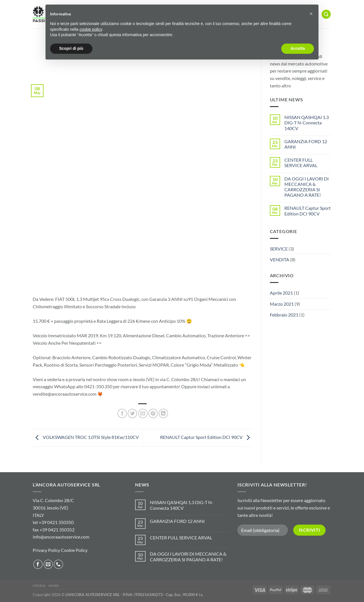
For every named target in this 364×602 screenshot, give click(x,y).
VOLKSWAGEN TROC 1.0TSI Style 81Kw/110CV (86, 437)
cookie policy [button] (91, 29)
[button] (311, 14)
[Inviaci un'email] (48, 564)
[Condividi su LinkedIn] (163, 413)
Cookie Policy (74, 550)
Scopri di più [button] (71, 48)
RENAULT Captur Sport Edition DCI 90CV (206, 437)
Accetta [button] (298, 48)
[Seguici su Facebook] (38, 564)
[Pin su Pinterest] (153, 413)
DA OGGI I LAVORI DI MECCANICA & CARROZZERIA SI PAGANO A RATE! (307, 187)
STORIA (39, 586)
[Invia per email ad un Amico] (143, 413)
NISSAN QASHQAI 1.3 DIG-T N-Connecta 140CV (307, 123)
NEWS (53, 586)
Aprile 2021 (281, 293)
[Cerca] (326, 14)
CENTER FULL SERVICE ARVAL (301, 163)
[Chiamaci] (58, 564)
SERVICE (279, 249)
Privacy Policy (46, 550)
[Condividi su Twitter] (132, 413)
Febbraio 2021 (284, 315)
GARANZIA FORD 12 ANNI (306, 144)
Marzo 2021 (282, 304)
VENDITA (280, 259)
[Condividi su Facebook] (122, 413)
